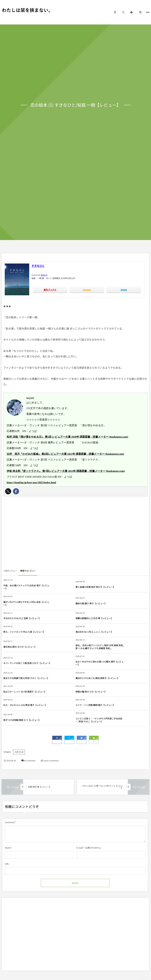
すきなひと (38, 266)
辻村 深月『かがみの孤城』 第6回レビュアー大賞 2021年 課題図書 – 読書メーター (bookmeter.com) (65, 454)
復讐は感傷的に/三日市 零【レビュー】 (94, 618)
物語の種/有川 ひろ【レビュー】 (91, 692)
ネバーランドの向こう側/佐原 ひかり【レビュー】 (27, 663)
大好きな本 (19, 752)
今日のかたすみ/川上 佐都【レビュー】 (22, 618)
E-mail (80, 848)
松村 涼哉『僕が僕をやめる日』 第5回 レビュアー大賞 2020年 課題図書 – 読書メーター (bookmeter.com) (67, 437)
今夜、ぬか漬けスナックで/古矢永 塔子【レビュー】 (26, 587)
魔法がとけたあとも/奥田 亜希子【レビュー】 (97, 678)
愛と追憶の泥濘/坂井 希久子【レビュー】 (95, 587)
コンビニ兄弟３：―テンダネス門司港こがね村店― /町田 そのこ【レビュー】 (99, 720)
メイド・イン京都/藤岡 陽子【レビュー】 (95, 705)
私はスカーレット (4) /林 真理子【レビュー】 (25, 692)
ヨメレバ (44, 275)
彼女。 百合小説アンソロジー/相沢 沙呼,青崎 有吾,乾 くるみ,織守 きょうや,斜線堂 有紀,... (100, 647)
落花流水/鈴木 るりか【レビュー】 (20, 647)
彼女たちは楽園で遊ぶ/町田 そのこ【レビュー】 (26, 678)
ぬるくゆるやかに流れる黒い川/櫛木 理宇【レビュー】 (100, 663)
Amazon (87, 290)
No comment (30, 761)
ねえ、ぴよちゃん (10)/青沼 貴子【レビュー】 (25, 705)
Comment (10, 822)
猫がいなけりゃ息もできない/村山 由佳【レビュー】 (26, 603)
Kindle (124, 290)
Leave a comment (51, 761)
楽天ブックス (50, 290)
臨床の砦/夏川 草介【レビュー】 (91, 603)
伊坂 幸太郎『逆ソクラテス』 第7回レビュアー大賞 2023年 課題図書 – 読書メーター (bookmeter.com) (66, 471)
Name (8, 848)
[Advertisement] (75, 534)
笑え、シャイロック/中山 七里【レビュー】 (24, 632)
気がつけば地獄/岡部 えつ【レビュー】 (22, 720)
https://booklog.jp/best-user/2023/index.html (31, 483)
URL (7, 864)
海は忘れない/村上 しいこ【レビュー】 (94, 632)
